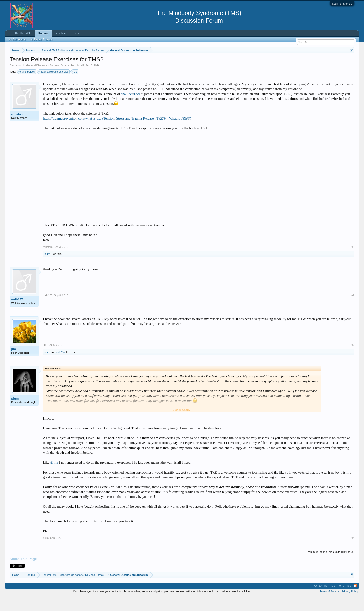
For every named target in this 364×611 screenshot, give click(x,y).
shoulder (127, 108)
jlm (13, 363)
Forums (43, 33)
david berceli (27, 86)
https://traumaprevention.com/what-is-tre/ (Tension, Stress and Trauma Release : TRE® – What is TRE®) (117, 133)
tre (75, 86)
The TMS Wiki (23, 33)
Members (61, 33)
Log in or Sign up (342, 4)
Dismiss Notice (351, 61)
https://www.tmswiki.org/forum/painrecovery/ (228, 62)
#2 (353, 310)
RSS (355, 600)
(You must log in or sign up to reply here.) (330, 566)
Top (349, 600)
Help (76, 33)
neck (137, 108)
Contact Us (321, 600)
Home (341, 600)
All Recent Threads (41, 39)
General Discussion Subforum (44, 80)
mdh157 (17, 314)
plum (47, 269)
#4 (353, 553)
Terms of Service (329, 606)
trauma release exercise (54, 86)
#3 (353, 359)
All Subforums (17, 39)
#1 (353, 261)
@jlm (54, 477)
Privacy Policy (350, 606)
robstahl (79, 80)
